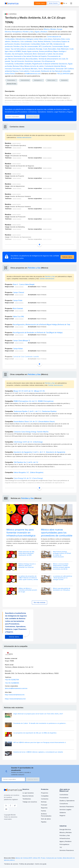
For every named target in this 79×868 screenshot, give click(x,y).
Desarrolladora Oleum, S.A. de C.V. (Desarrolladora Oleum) (34, 422)
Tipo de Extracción (17, 61)
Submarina (57, 39)
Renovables (52, 49)
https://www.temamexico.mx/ (15, 699)
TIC (61, 847)
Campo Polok (18, 300)
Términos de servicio (11, 864)
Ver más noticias (39, 602)
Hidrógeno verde (32, 39)
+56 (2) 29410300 (63, 74)
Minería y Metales (50, 29)
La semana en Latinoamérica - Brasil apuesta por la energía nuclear (62, 578)
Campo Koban (18, 349)
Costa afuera (56, 42)
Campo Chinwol (18, 292)
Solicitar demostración (24, 138)
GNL (51, 44)
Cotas (35, 42)
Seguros (62, 816)
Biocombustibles (32, 59)
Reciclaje (39, 49)
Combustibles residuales (23, 64)
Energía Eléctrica (65, 830)
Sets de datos (46, 819)
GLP (48, 44)
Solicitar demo (40, 3)
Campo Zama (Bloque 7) (21, 341)
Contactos (45, 799)
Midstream (65, 49)
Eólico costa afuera (46, 39)
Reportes (44, 808)
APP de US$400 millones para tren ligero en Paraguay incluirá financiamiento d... (40, 742)
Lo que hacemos (28, 793)
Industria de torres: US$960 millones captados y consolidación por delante (38, 752)
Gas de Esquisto (18, 54)
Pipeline (44, 822)
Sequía (24, 51)
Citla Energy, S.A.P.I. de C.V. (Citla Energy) (28, 442)
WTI (40, 46)
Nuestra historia (28, 796)
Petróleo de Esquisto (39, 56)
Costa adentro (24, 71)
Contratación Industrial (52, 66)
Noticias (44, 802)
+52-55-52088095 (12, 683)
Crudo (45, 49)
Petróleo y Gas (28, 32)
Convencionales (57, 46)
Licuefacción (47, 46)
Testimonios (27, 799)
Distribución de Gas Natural (51, 71)
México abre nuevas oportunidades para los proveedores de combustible (57, 533)
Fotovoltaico (17, 69)
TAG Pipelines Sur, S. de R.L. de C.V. (26, 462)
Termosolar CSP (61, 69)
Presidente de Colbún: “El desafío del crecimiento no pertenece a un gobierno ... (40, 723)
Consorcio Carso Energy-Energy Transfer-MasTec (31, 432)
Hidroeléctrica (20, 39)
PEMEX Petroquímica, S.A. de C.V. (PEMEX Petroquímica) (33, 401)
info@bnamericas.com (33, 74)
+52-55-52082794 (12, 680)
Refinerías (47, 42)
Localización (31, 49)
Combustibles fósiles (38, 44)
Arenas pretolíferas (46, 51)
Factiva (43, 811)
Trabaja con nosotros (30, 802)
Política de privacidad (27, 864)
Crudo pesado (35, 71)
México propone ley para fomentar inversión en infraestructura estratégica (21, 533)
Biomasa (16, 66)
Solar (59, 49)
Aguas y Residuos (41, 32)
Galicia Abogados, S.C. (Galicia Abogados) (28, 472)
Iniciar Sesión (53, 3)
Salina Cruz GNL (18, 317)
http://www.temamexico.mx (15, 695)
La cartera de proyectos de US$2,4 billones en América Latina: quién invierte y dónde (28, 578)
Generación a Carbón (45, 54)
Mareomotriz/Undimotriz (17, 59)
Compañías (45, 796)
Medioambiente (49, 69)
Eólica (22, 66)
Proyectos (45, 793)
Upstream (37, 61)
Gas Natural (26, 69)
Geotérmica (29, 61)
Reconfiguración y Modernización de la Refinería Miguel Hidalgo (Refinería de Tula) (41, 325)
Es (63, 3)
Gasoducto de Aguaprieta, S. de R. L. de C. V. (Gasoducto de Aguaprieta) (39, 452)
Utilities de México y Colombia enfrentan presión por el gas (28, 590)
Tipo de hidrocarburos (18, 49)
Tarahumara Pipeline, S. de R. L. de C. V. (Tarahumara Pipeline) (35, 411)
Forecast (44, 805)
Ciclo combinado (26, 42)
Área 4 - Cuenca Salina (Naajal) (24, 284)
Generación (28, 54)
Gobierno (63, 813)
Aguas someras (33, 51)
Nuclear (40, 42)
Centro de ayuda (41, 864)
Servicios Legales (65, 810)
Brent (35, 54)
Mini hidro (34, 69)
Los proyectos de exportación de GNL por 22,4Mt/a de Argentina (35, 733)
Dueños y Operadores (67, 801)
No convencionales (31, 46)
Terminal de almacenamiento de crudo (52, 59)
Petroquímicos (17, 32)
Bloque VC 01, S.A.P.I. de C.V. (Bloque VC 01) (29, 391)
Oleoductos (15, 42)
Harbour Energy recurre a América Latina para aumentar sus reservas (27, 566)
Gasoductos (63, 64)
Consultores (64, 804)
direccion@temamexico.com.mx (16, 688)
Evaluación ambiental (51, 64)
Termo (41, 69)
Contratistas (64, 795)
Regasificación (37, 64)
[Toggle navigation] (71, 3)
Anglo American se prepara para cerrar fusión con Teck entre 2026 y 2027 (38, 714)
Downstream (25, 44)
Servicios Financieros (67, 807)
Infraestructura (65, 838)
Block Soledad (18, 308)
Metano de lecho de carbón (34, 66)
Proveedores (64, 798)
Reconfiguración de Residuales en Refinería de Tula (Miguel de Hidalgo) (38, 333)
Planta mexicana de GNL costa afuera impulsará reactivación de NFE (26, 553)
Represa (15, 71)
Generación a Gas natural (22, 56)
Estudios (17, 44)
